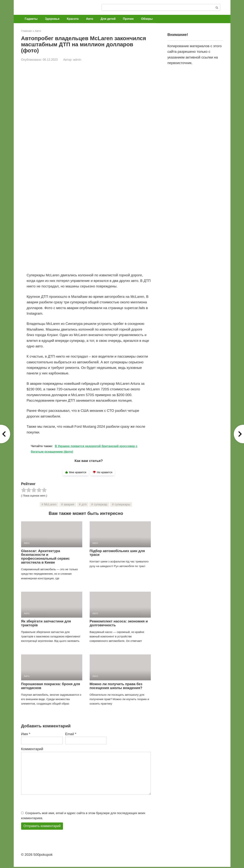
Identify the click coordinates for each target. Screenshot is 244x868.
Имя (26, 734)
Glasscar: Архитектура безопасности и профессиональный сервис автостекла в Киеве (45, 557)
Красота (73, 19)
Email (71, 734)
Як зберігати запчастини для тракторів (46, 623)
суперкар (101, 504)
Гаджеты (31, 19)
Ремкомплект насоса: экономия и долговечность (119, 623)
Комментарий (32, 749)
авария (69, 504)
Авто (90, 19)
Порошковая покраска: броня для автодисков (51, 686)
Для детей (108, 19)
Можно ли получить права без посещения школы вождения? (116, 686)
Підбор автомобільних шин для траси (117, 553)
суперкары (122, 504)
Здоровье (52, 19)
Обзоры (147, 19)
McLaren (50, 504)
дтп (84, 504)
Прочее (128, 19)
